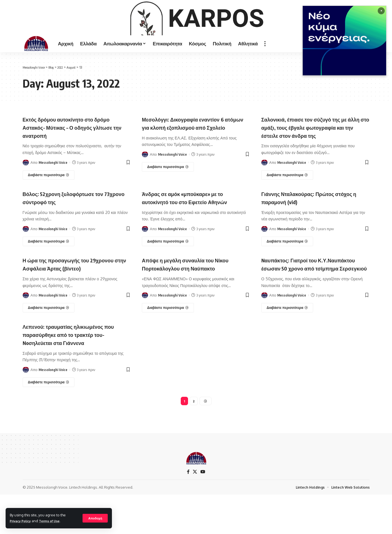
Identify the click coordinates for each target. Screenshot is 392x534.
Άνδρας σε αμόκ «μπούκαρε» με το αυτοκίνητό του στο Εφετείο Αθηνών (194, 228)
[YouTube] (203, 511)
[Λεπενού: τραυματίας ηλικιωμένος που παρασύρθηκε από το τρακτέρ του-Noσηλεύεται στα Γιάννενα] (49, 420)
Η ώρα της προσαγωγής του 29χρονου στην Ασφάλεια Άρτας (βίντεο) (69, 298)
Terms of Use (54, 521)
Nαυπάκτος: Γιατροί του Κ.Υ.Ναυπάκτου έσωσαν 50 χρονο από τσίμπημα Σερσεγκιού (310, 298)
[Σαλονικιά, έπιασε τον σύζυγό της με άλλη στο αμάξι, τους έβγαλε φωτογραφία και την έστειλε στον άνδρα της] (287, 205)
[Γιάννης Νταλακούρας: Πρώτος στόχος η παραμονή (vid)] (287, 271)
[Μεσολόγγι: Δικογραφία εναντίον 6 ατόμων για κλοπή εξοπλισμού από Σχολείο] (168, 197)
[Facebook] (188, 511)
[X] (195, 511)
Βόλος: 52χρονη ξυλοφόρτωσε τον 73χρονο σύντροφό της (72, 228)
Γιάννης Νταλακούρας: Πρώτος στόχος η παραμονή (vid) (306, 228)
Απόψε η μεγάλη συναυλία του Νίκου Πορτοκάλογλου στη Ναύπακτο (195, 294)
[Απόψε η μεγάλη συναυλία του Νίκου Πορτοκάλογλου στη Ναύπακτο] (168, 337)
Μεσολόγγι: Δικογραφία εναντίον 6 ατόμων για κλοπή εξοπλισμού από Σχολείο (193, 149)
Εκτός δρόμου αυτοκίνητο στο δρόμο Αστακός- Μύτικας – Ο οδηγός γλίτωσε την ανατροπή (76, 149)
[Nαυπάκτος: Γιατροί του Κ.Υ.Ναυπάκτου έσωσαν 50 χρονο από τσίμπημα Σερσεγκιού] (287, 346)
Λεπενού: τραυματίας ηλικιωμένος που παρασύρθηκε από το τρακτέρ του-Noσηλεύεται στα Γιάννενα (73, 372)
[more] (265, 66)
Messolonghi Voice (53, 184)
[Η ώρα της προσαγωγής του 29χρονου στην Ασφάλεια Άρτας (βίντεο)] (49, 346)
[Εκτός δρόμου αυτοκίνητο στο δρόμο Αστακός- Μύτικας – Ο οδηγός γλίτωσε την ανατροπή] (49, 197)
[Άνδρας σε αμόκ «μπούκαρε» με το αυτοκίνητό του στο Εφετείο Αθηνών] (168, 271)
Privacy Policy (22, 521)
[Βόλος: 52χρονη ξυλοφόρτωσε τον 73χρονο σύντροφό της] (49, 271)
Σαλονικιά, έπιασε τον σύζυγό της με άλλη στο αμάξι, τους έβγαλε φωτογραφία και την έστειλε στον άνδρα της (314, 153)
